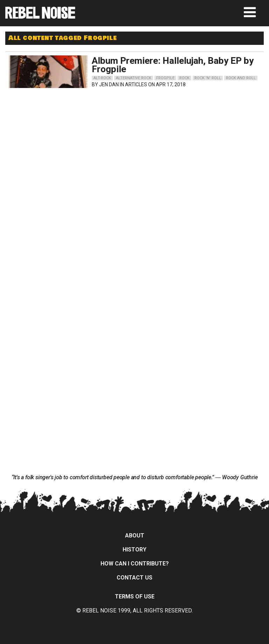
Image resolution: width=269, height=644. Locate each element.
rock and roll (241, 78)
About (135, 535)
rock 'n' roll (208, 78)
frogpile (165, 78)
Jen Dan (109, 84)
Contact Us (134, 578)
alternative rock (134, 78)
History (134, 550)
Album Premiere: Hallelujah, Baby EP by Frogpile (173, 65)
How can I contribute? (135, 564)
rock (184, 78)
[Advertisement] (72, 135)
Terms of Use (135, 596)
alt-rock (102, 78)
